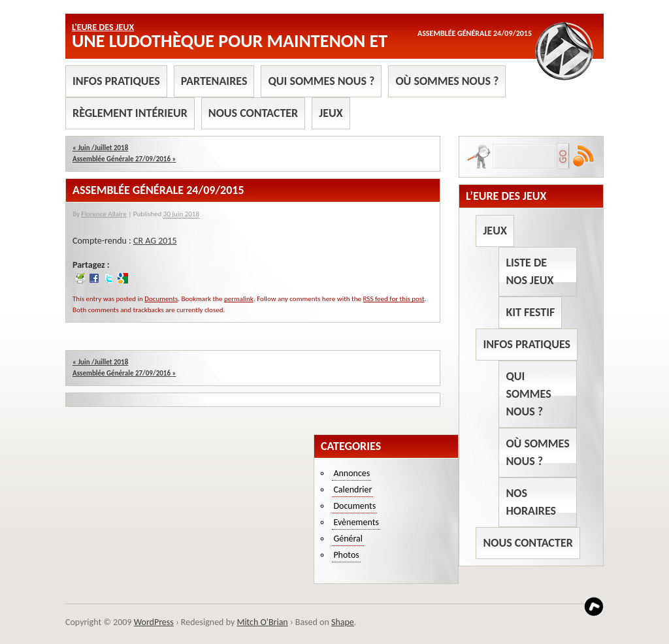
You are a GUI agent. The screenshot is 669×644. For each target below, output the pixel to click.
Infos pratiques (116, 81)
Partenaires (214, 81)
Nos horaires (531, 502)
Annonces (351, 473)
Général (348, 539)
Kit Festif (530, 312)
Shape (343, 622)
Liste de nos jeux (530, 271)
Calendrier (352, 490)
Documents (161, 299)
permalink (239, 299)
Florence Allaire (104, 214)
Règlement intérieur (130, 113)
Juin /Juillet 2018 (100, 148)
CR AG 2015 (155, 241)
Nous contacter (253, 113)
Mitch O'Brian (262, 622)
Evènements (356, 522)
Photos (346, 555)
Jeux (331, 113)
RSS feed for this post (394, 299)
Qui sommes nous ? (321, 81)
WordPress (154, 622)
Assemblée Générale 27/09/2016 (124, 159)
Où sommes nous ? (447, 81)
